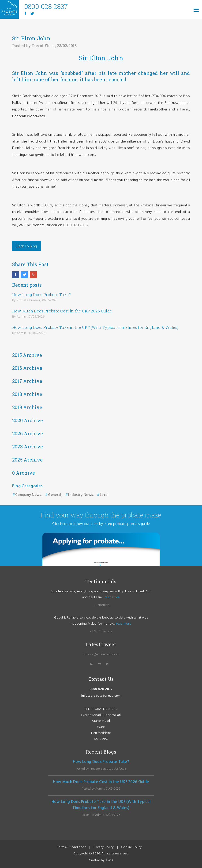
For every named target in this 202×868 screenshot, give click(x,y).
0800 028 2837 (101, 689)
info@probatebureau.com (101, 696)
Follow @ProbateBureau (101, 654)
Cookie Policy (131, 847)
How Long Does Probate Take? (41, 295)
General (55, 495)
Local (104, 495)
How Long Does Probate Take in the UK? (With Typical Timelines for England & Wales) (95, 327)
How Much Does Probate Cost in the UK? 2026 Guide (62, 311)
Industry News (80, 495)
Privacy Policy (104, 847)
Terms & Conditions (72, 847)
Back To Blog (27, 246)
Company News (28, 495)
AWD (109, 860)
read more (112, 597)
